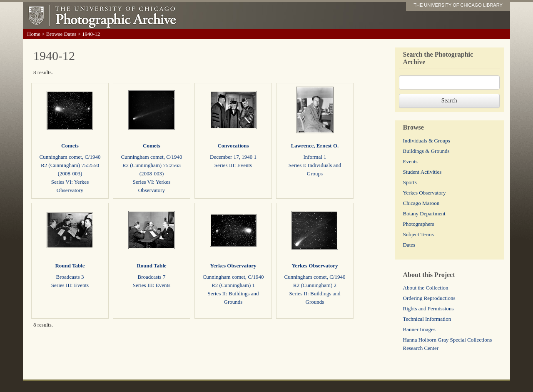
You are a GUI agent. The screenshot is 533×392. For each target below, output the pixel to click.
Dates (409, 245)
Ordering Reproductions (429, 298)
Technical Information (427, 319)
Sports (410, 182)
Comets (70, 146)
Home (34, 34)
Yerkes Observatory (233, 266)
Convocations (233, 146)
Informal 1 (315, 157)
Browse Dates (61, 34)
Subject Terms (418, 234)
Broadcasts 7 (152, 277)
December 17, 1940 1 (233, 157)
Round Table (70, 266)
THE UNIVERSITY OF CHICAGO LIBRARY (458, 5)
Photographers (419, 224)
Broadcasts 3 (70, 277)
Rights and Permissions (428, 308)
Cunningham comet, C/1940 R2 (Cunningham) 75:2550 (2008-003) (70, 165)
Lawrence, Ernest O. (315, 146)
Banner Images (419, 329)
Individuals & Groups (427, 141)
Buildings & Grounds (426, 151)
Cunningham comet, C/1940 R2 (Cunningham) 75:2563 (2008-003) (152, 165)
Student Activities (422, 172)
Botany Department (424, 213)
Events (410, 161)
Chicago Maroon (421, 203)
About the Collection (426, 288)
